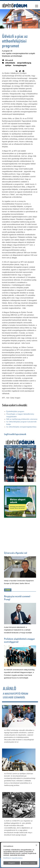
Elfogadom (12, 863)
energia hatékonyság (24, 63)
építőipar (8, 66)
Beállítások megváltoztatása (13, 858)
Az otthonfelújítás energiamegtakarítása (21, 427)
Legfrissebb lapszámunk (15, 434)
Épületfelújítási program (15, 411)
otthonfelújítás (10, 63)
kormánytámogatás (20, 66)
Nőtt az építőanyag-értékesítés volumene (22, 419)
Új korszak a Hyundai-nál (16, 553)
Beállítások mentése (29, 863)
